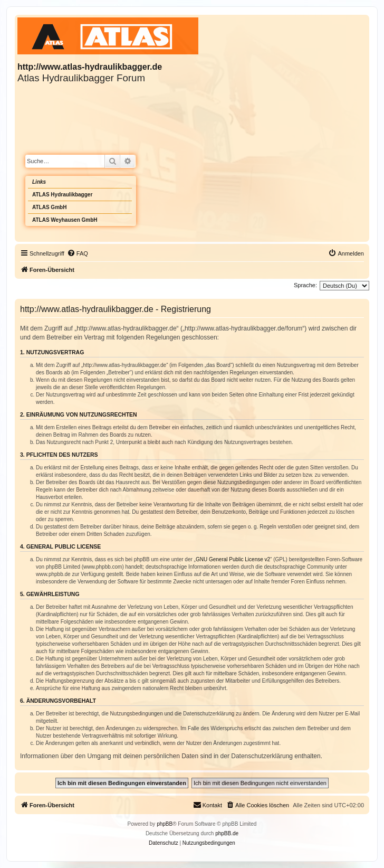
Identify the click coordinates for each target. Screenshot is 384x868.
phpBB (165, 824)
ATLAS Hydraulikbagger (62, 195)
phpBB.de (227, 833)
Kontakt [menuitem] (208, 805)
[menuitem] (78, 253)
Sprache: (305, 285)
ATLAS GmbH (49, 207)
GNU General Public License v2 (233, 559)
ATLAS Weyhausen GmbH (65, 220)
